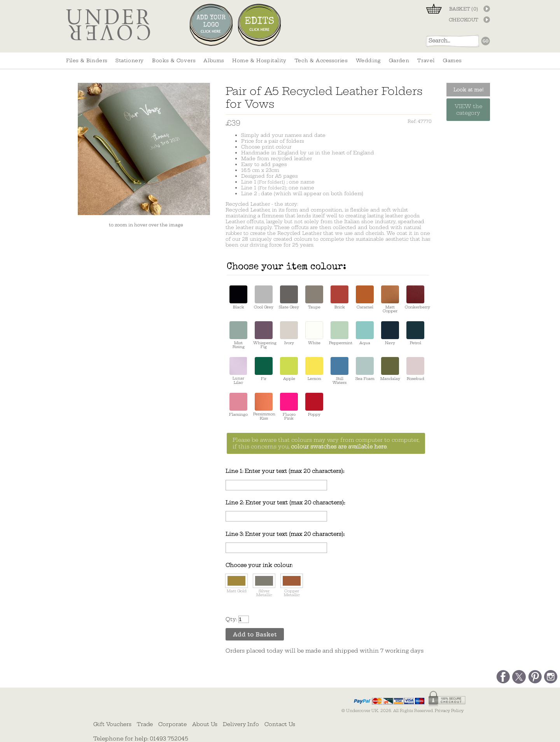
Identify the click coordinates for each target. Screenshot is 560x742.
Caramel (365, 297)
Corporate (172, 724)
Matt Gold (236, 584)
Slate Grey (289, 297)
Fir (264, 369)
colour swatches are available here (339, 447)
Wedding (368, 60)
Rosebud (415, 369)
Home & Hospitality (259, 60)
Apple (289, 369)
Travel (426, 60)
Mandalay (390, 369)
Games (452, 60)
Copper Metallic (292, 586)
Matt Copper (390, 299)
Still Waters (339, 371)
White (314, 333)
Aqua (365, 333)
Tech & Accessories (321, 60)
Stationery (130, 60)
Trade (145, 724)
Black (238, 297)
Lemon (314, 369)
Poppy (314, 405)
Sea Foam (365, 369)
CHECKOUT (464, 20)
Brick (339, 297)
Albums (214, 60)
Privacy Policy (449, 711)
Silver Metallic (264, 586)
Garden (399, 60)
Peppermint (339, 333)
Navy (390, 333)
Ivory (289, 333)
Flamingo (238, 405)
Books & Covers (174, 60)
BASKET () (464, 9)
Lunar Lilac (238, 371)
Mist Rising (238, 335)
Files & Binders (87, 60)
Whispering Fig (264, 335)
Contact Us (280, 724)
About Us (205, 724)
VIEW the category (468, 110)
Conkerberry (415, 297)
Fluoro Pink (289, 407)
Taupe (314, 297)
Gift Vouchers (112, 724)
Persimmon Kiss (264, 407)
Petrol (415, 333)
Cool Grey (264, 297)
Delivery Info (241, 724)
